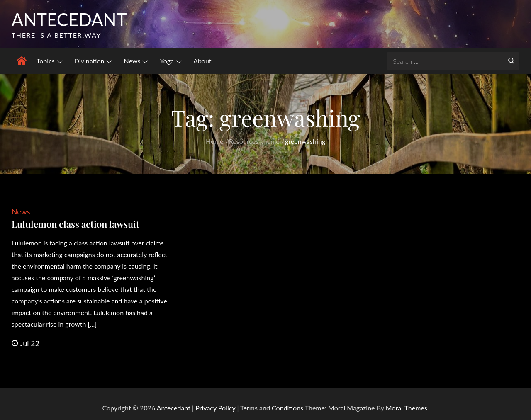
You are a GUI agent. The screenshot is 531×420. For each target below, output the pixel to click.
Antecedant (69, 19)
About (202, 61)
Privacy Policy (215, 408)
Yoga (171, 61)
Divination (93, 61)
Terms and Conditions (273, 408)
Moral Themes (407, 408)
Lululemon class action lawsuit (76, 224)
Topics (50, 61)
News (136, 61)
